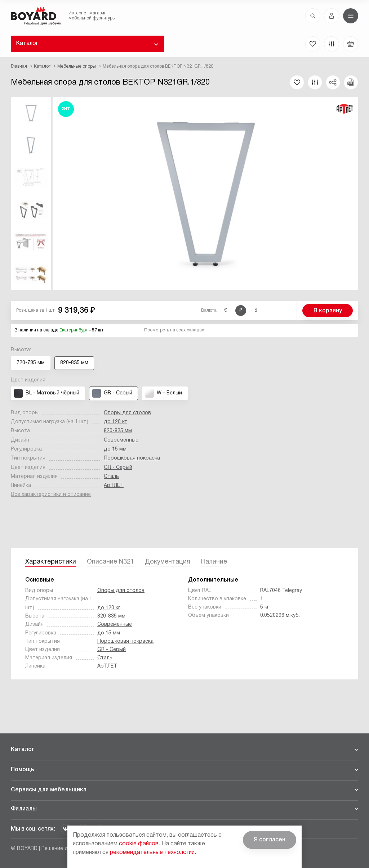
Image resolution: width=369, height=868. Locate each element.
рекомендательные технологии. (153, 853)
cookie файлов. (139, 844)
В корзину (328, 311)
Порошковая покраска (132, 458)
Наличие (214, 562)
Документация (168, 562)
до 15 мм (115, 449)
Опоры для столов (127, 413)
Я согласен (270, 840)
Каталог (27, 44)
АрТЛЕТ (114, 486)
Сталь (111, 477)
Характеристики (51, 562)
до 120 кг (115, 422)
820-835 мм (118, 431)
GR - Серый (118, 468)
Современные (121, 440)
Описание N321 (110, 562)
